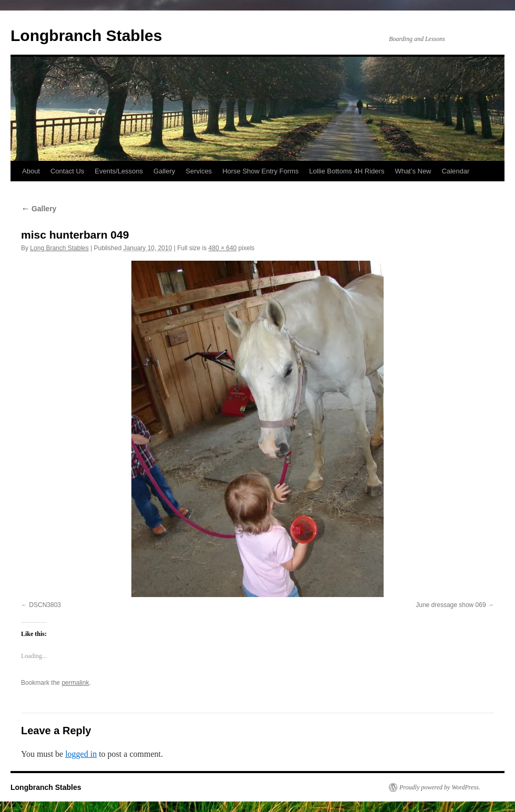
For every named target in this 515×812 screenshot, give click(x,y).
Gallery (164, 171)
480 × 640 (223, 248)
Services (199, 171)
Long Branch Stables (59, 248)
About (31, 171)
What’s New (413, 171)
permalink (75, 683)
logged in (81, 754)
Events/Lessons (119, 171)
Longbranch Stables (86, 35)
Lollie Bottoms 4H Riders (347, 171)
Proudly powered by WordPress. (440, 787)
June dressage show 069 (451, 605)
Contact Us (67, 171)
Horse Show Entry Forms (260, 171)
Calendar (456, 171)
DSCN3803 (45, 605)
